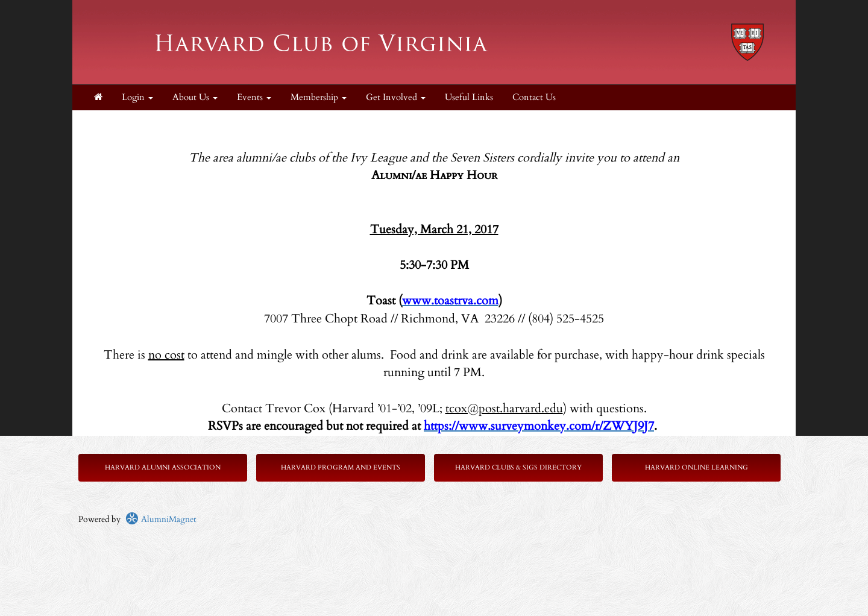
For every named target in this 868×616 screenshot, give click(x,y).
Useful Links (469, 97)
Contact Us (534, 97)
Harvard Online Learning (697, 467)
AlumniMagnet (161, 519)
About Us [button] (195, 97)
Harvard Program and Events (341, 467)
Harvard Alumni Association (163, 467)
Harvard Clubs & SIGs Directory (518, 467)
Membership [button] (319, 97)
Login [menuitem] (137, 97)
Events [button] (254, 97)
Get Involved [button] (396, 97)
